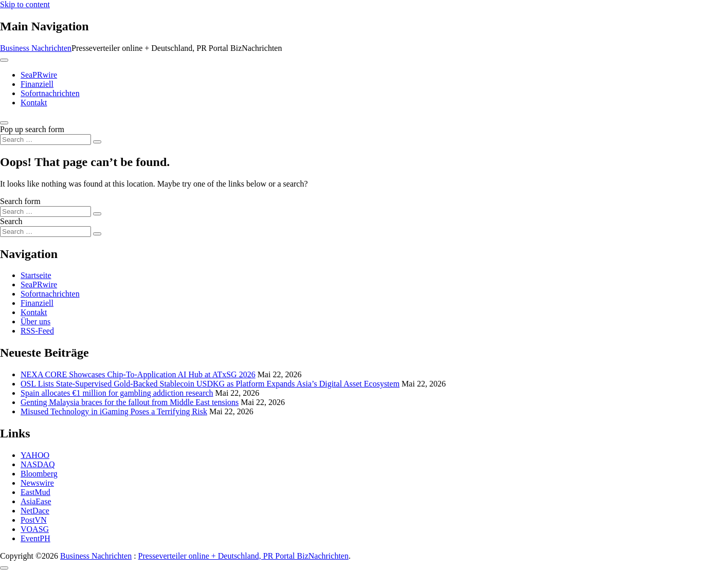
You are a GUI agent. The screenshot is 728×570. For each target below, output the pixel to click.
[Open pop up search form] (4, 123)
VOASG (35, 529)
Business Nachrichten (36, 48)
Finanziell (37, 84)
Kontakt (34, 103)
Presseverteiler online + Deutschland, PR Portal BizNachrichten (243, 556)
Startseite (36, 275)
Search (11, 221)
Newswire (37, 483)
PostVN (34, 520)
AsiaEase (36, 501)
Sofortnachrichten (50, 93)
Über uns (35, 321)
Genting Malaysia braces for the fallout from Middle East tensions (130, 402)
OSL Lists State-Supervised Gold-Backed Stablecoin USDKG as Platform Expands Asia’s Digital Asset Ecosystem (210, 384)
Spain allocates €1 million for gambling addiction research (117, 393)
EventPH (35, 538)
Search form (20, 201)
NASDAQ (38, 464)
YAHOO (35, 455)
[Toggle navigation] (4, 60)
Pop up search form (32, 129)
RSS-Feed (37, 331)
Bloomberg (39, 474)
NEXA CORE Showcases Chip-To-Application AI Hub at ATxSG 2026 (138, 374)
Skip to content (25, 4)
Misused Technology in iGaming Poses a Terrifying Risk (114, 411)
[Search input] (45, 140)
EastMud (35, 492)
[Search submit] (97, 142)
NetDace (35, 511)
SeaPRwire (39, 75)
